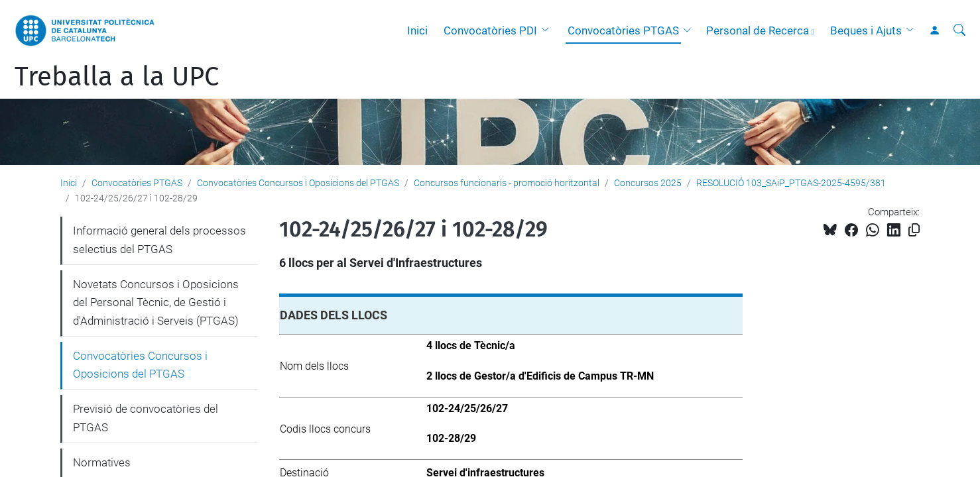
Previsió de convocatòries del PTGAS (146, 418)
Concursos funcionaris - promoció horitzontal (507, 183)
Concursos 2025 (648, 183)
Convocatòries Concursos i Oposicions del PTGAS (298, 183)
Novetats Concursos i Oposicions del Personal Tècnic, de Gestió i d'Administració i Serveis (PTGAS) (156, 302)
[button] (548, 30)
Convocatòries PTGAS (623, 30)
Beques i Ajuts (866, 30)
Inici (417, 30)
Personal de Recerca (758, 30)
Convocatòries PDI (490, 30)
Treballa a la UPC (117, 77)
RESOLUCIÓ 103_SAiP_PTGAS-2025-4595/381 (791, 183)
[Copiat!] (914, 230)
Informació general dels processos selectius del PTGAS (159, 240)
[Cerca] (959, 30)
